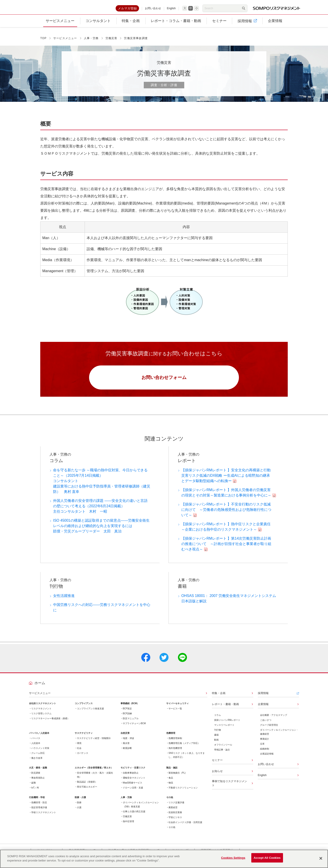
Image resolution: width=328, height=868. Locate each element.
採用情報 (263, 697)
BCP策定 (127, 712)
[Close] (321, 858)
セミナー (217, 764)
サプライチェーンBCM (134, 727)
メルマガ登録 (127, 9)
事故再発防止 (38, 781)
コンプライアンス (84, 707)
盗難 (34, 786)
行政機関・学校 (37, 801)
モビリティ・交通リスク (133, 771)
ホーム (40, 687)
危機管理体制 (175, 742)
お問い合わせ (153, 9)
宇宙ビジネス (175, 821)
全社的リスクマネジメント (43, 707)
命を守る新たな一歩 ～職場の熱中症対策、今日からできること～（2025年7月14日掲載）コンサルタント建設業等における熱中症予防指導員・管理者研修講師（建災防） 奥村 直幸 (102, 484)
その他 (170, 801)
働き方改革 (37, 762)
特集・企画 (219, 697)
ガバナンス (83, 757)
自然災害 (125, 737)
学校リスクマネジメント (44, 816)
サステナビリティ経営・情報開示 (94, 742)
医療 (79, 806)
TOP (43, 41)
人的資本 (36, 747)
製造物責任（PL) (177, 776)
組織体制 (265, 752)
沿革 (262, 747)
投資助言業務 (175, 816)
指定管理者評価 (39, 811)
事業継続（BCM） (130, 707)
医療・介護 (80, 801)
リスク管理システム (41, 717)
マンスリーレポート (224, 729)
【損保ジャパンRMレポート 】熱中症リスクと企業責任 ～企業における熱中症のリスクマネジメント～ (227, 530)
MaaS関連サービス (133, 786)
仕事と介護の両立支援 (134, 815)
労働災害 (111, 41)
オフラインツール (223, 748)
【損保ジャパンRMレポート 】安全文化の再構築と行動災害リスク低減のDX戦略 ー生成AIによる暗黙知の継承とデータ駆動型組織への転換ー (226, 479)
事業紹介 (265, 742)
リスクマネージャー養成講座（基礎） (50, 722)
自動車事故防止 (131, 776)
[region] (164, 859)
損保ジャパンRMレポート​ (227, 724)
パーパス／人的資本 (39, 737)
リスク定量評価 (176, 806)
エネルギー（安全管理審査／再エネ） (94, 771)
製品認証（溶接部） (87, 785)
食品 (171, 781)
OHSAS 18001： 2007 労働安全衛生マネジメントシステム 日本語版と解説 (230, 602)
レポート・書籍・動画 (225, 708)
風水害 (126, 747)
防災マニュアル (131, 722)
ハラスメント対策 (40, 752)
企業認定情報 (267, 757)
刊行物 (218, 733)
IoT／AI (35, 791)
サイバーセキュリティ (177, 707)
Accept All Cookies (267, 858)
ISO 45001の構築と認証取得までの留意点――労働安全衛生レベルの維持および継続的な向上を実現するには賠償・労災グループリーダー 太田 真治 (101, 529)
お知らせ (217, 775)
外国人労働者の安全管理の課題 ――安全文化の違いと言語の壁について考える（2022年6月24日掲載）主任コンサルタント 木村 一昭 (100, 510)
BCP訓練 (127, 717)
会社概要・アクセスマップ (274, 719)
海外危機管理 (175, 752)
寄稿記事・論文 (222, 753)
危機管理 (171, 737)
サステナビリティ (84, 737)
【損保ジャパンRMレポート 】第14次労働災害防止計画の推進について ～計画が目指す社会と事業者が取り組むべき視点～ (226, 547)
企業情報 (263, 708)
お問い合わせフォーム (164, 381)
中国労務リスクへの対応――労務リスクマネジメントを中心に (102, 611)
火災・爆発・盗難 (38, 771)
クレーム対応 (38, 757)
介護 (79, 811)
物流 (171, 786)
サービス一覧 (175, 712)
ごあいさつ (266, 724)
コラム (218, 719)
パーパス (36, 742)
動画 (216, 743)
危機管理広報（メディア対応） (184, 747)
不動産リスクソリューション (183, 791)
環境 (79, 747)
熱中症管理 (128, 825)
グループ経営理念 (269, 729)
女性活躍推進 (64, 599)
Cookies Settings (233, 858)
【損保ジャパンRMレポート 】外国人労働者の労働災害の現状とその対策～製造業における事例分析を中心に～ (226, 496)
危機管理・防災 (39, 806)
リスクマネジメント (41, 712)
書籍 (216, 738)
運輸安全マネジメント (134, 781)
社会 (79, 752)
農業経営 (173, 811)
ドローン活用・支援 (133, 791)
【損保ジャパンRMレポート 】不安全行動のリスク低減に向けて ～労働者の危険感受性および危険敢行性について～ (226, 513)
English (171, 9)
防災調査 (36, 776)
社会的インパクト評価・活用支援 (185, 826)
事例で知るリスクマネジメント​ (229, 787)
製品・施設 (172, 771)
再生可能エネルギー (87, 790)
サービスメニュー (65, 41)
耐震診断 (127, 752)
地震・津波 (128, 742)
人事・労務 (91, 41)
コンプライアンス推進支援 (90, 712)
